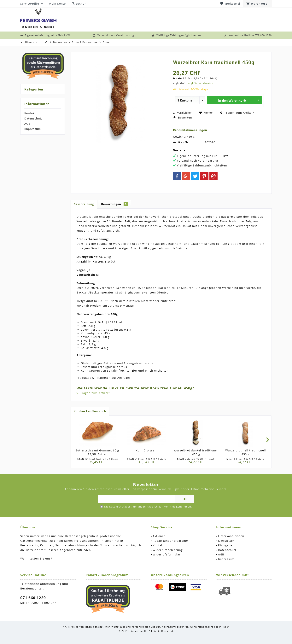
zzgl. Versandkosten (201, 83)
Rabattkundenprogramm (171, 541)
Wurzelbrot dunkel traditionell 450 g (196, 452)
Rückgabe (225, 545)
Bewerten (183, 117)
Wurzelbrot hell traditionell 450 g (246, 452)
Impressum (33, 129)
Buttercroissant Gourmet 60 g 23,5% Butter (97, 452)
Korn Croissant (147, 450)
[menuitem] (257, 4)
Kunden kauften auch (90, 411)
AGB (27, 124)
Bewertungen (115, 204)
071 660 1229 (33, 598)
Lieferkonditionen (231, 536)
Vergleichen (183, 113)
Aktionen (159, 536)
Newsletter (226, 541)
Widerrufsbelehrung (168, 550)
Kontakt (30, 113)
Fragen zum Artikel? (237, 113)
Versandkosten (141, 627)
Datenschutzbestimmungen (128, 507)
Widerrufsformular (167, 554)
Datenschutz (34, 118)
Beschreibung (84, 204)
